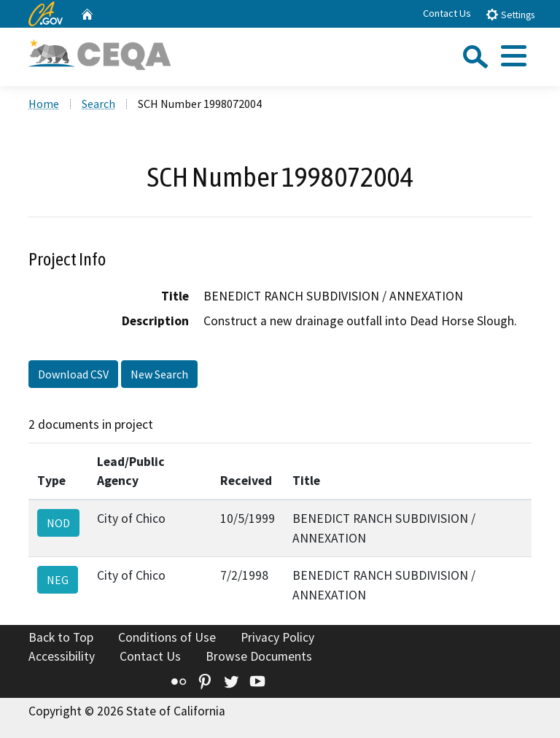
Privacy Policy (277, 637)
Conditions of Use (167, 637)
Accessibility (62, 656)
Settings (510, 14)
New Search (159, 374)
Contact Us (447, 13)
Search (98, 104)
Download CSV (73, 374)
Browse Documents (259, 656)
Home (44, 104)
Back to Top (61, 637)
